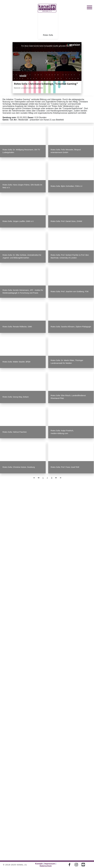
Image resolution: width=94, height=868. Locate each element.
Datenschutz (46, 866)
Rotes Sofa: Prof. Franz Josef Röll (65, 467)
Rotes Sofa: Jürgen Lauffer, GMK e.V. (18, 221)
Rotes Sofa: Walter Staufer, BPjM (16, 362)
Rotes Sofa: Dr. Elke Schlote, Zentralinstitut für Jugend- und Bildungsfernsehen (22, 256)
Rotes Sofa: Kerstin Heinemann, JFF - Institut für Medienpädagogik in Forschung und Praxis (23, 291)
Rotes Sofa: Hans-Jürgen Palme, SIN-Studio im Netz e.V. (22, 186)
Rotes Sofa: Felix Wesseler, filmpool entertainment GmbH (66, 151)
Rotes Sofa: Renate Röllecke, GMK (17, 327)
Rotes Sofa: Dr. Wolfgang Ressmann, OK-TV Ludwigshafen (21, 151)
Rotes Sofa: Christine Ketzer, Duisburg (19, 467)
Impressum (50, 864)
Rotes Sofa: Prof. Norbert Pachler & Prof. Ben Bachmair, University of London (70, 256)
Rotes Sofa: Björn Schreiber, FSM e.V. (67, 186)
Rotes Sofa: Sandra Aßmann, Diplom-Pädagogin (71, 327)
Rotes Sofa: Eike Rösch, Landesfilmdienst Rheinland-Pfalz (68, 397)
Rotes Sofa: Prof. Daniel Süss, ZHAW (66, 221)
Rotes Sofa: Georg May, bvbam (16, 397)
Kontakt (39, 864)
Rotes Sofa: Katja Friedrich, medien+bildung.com (62, 432)
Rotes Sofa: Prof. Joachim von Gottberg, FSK (70, 291)
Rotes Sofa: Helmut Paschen (15, 432)
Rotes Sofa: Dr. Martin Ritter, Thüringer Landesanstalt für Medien (67, 362)
